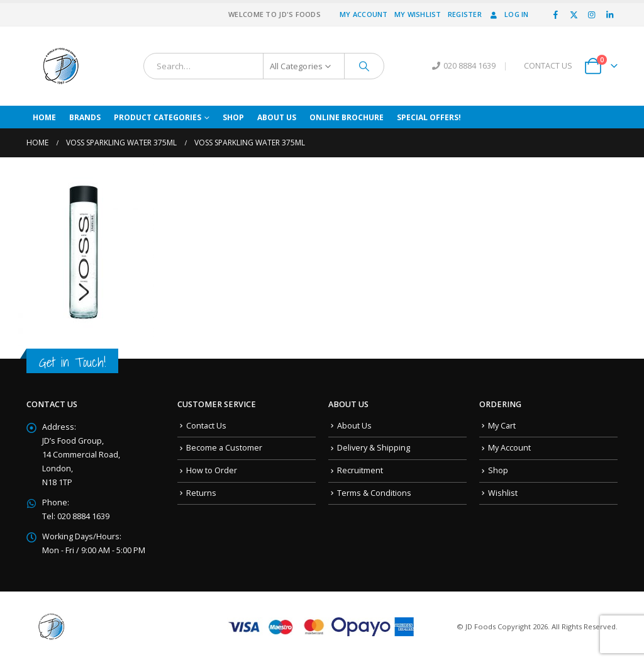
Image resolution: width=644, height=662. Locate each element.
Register (465, 14)
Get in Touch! (72, 362)
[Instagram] (592, 14)
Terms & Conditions (374, 493)
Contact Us (206, 426)
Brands (85, 117)
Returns (201, 493)
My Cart (502, 426)
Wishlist (503, 493)
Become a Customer (224, 448)
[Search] (364, 66)
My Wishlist (418, 14)
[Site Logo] (61, 66)
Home (44, 117)
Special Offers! (429, 117)
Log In (508, 14)
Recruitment (360, 470)
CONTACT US (548, 66)
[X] (574, 14)
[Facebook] (556, 14)
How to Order (212, 470)
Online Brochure (347, 117)
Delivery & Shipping (374, 448)
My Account (364, 14)
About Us (277, 117)
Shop (233, 117)
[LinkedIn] (609, 14)
